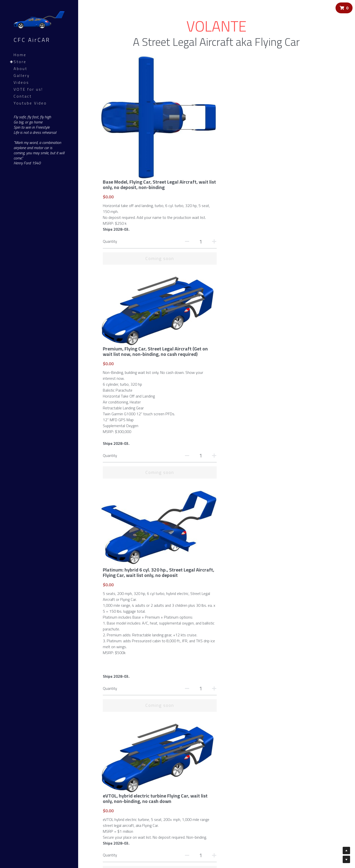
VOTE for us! (28, 89)
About (20, 69)
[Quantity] (316, 118)
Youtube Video (30, 103)
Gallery (22, 75)
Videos (21, 82)
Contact (23, 96)
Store (20, 62)
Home (20, 55)
